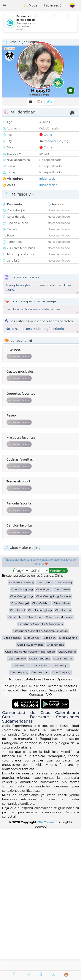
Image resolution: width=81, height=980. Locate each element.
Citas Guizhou (41, 745)
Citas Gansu (62, 731)
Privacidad (11, 832)
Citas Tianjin (60, 807)
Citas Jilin (50, 779)
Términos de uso (34, 832)
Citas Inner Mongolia (59, 759)
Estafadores (32, 821)
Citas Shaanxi (17, 800)
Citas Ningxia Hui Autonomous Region (30, 793)
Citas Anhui (45, 724)
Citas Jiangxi (32, 779)
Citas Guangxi (20, 745)
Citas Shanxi (21, 807)
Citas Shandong (39, 800)
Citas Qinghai (67, 793)
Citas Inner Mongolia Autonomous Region (41, 772)
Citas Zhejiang (61, 814)
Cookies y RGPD (15, 828)
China (48, 135)
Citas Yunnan (40, 814)
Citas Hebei (17, 752)
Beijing (63, 141)
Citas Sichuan (40, 807)
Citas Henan (63, 752)
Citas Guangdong (21, 738)
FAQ (49, 836)
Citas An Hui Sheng (21, 724)
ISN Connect (47, 964)
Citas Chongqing (22, 731)
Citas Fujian (44, 731)
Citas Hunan (34, 759)
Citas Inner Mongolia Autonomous (40, 765)
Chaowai (50, 141)
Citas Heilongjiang (40, 752)
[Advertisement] (40, 23)
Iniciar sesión (54, 5)
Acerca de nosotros (62, 828)
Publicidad (37, 828)
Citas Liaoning (68, 779)
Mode (31, 5)
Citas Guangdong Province (54, 738)
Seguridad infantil (63, 832)
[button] (5, 5)
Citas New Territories (30, 786)
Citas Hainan (62, 745)
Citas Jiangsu (12, 779)
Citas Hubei (16, 759)
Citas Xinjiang (19, 814)
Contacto (36, 836)
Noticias (15, 821)
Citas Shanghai (63, 800)
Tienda (49, 821)
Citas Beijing (64, 724)
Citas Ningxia (55, 786)
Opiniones (64, 821)
